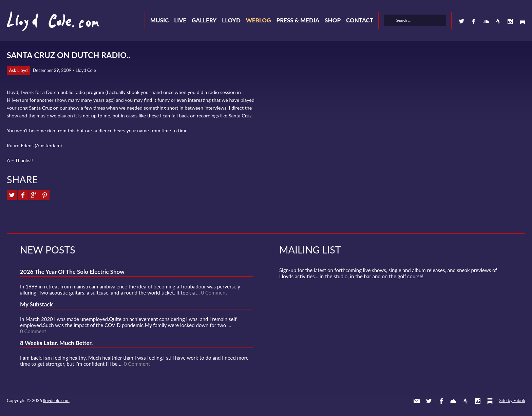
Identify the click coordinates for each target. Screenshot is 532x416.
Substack (522, 21)
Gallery (204, 20)
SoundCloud (486, 21)
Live (180, 20)
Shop (333, 20)
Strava (498, 21)
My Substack (36, 304)
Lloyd (231, 20)
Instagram (510, 21)
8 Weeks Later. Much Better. (56, 343)
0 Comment (214, 292)
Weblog (259, 20)
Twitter (461, 21)
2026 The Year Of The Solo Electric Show (72, 272)
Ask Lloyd (18, 70)
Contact (360, 20)
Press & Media (298, 20)
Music (160, 20)
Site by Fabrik (512, 400)
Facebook (474, 21)
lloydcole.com (56, 400)
